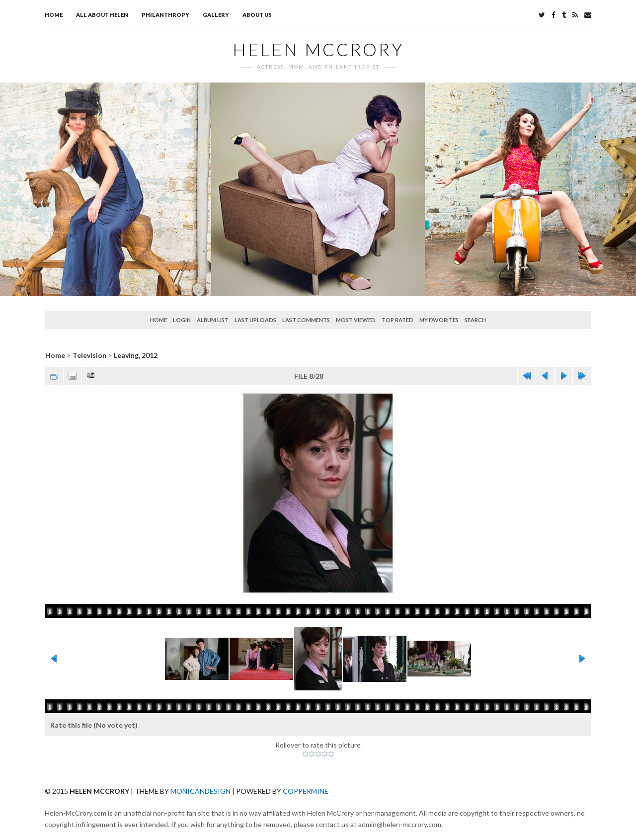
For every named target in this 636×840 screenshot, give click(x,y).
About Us (257, 15)
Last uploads (255, 320)
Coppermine (306, 791)
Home (54, 15)
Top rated (397, 320)
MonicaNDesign (200, 791)
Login (182, 320)
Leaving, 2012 (136, 355)
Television (89, 355)
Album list (213, 320)
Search (475, 320)
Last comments (306, 320)
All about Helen (102, 15)
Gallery (216, 15)
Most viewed (356, 320)
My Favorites (439, 320)
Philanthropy (165, 15)
